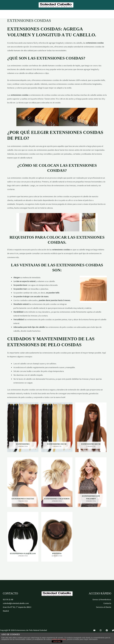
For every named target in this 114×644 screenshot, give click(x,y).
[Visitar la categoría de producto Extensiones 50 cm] (57, 427)
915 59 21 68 (8, 599)
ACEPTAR (57, 641)
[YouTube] (94, 630)
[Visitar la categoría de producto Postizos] (57, 537)
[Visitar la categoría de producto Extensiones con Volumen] (91, 482)
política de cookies (59, 639)
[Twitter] (113, 630)
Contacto (107, 603)
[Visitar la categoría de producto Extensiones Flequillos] (23, 537)
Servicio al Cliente (104, 607)
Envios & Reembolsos (102, 599)
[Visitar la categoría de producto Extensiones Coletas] (23, 482)
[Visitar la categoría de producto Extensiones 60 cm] (91, 427)
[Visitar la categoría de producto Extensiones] (23, 427)
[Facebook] (107, 630)
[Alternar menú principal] (57, 14)
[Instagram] (101, 630)
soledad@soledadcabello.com (16, 603)
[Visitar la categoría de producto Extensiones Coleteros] (57, 482)
